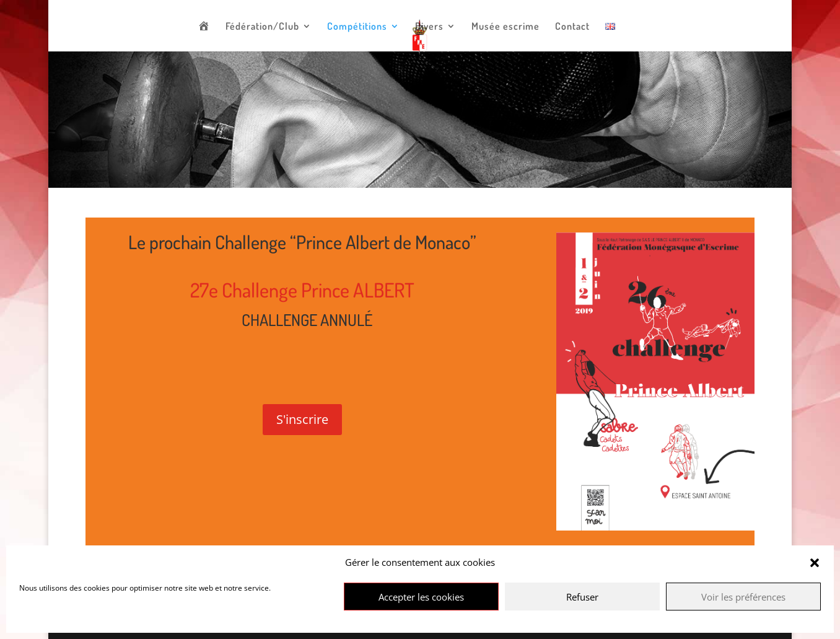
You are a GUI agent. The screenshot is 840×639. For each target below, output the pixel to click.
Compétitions (357, 27)
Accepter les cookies (421, 597)
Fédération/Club (262, 27)
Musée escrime (505, 27)
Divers (429, 27)
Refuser (582, 597)
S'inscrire (302, 419)
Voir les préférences (743, 597)
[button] (815, 563)
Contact (572, 27)
